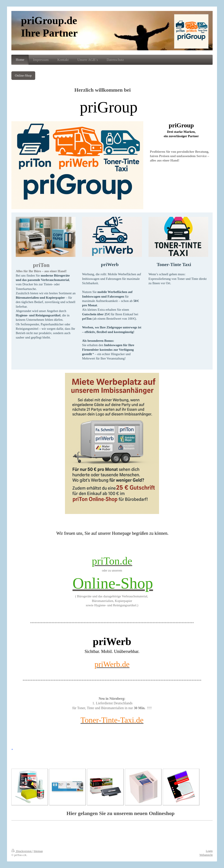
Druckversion (22, 851)
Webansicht (206, 855)
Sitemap (38, 851)
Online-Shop (23, 75)
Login (209, 851)
